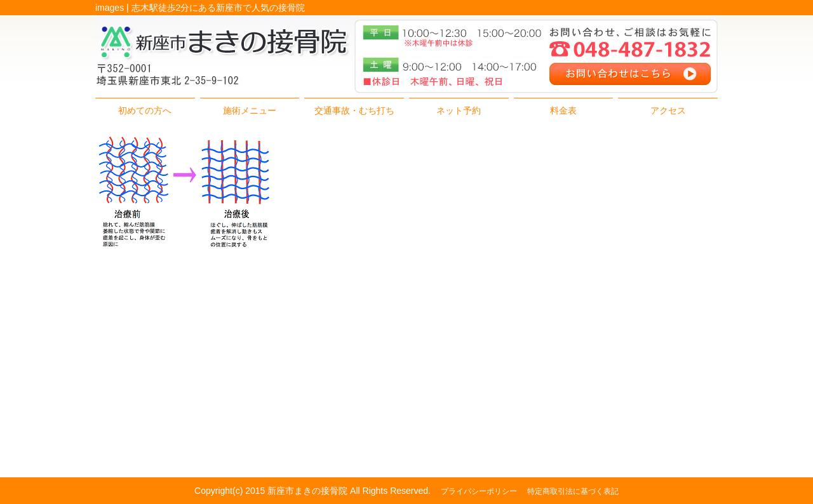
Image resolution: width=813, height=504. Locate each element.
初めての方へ (145, 110)
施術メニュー (250, 110)
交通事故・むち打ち (354, 110)
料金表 (563, 110)
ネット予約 (459, 110)
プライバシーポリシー (479, 491)
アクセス (668, 110)
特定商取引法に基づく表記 (573, 491)
